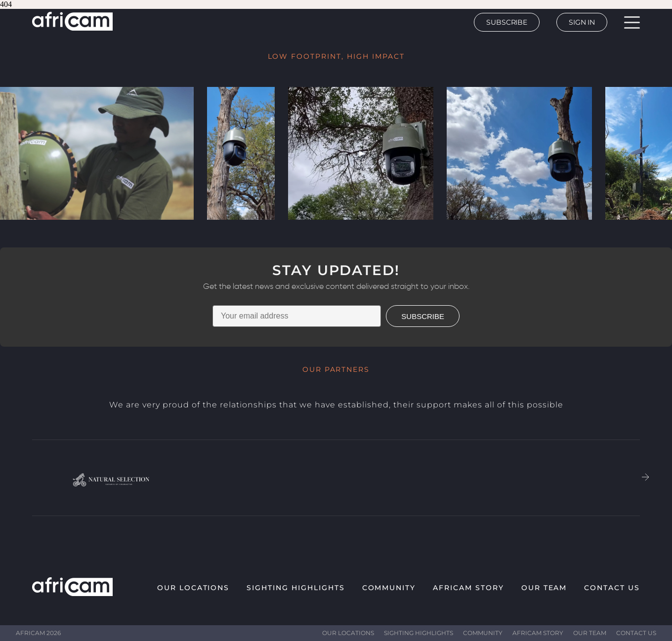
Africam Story (468, 588)
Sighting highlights (295, 588)
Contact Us (612, 588)
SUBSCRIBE (423, 316)
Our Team (544, 588)
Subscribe (507, 22)
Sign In (582, 22)
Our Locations (193, 588)
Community (389, 588)
